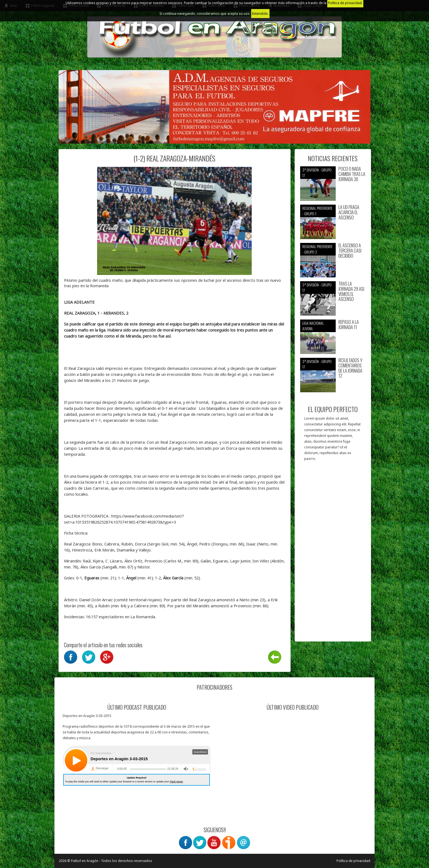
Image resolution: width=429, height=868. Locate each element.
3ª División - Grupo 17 (317, 172)
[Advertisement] (333, 554)
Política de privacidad (353, 861)
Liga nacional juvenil (313, 326)
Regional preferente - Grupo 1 (317, 211)
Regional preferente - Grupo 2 (317, 249)
